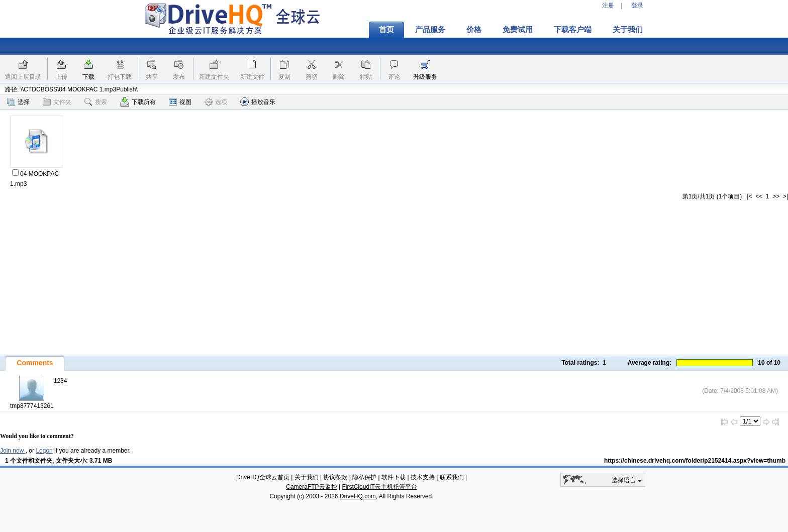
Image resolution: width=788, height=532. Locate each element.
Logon (44, 451)
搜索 (96, 102)
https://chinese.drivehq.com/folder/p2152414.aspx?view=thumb (695, 461)
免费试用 (518, 30)
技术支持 (423, 477)
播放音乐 (258, 102)
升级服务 (425, 77)
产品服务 (430, 30)
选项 (216, 102)
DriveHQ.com (358, 496)
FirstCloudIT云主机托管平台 (379, 487)
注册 (608, 6)
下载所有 (138, 102)
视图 (180, 102)
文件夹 (57, 102)
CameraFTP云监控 (311, 487)
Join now (13, 451)
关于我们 (628, 30)
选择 (18, 102)
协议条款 (335, 477)
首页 (386, 30)
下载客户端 (573, 30)
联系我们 (452, 477)
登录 (637, 6)
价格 (474, 30)
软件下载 (393, 477)
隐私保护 (364, 477)
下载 (88, 77)
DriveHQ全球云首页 (263, 477)
